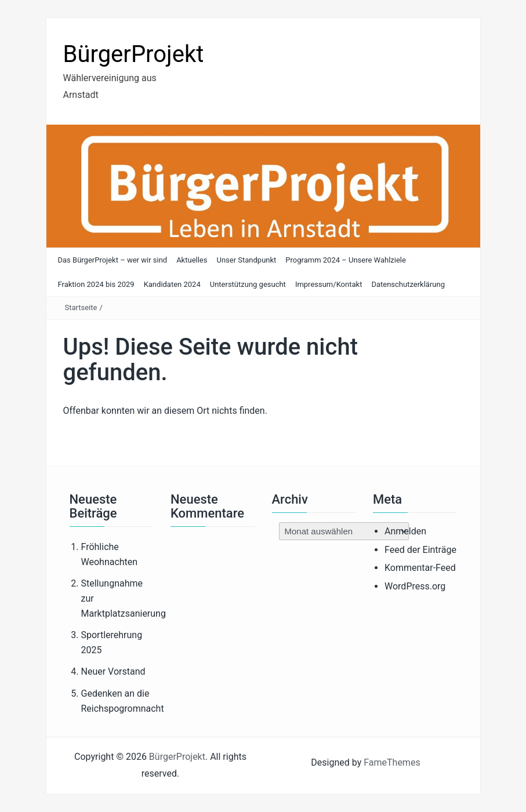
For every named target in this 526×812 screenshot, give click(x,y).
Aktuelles (192, 260)
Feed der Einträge (420, 550)
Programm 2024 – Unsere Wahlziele (346, 260)
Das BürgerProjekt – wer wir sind (113, 260)
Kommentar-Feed (420, 568)
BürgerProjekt (134, 54)
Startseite (81, 307)
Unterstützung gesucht (248, 284)
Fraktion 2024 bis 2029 (96, 284)
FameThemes (392, 762)
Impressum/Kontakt (329, 284)
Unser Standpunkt (246, 260)
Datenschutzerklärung (408, 284)
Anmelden (405, 531)
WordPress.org (415, 586)
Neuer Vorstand (113, 671)
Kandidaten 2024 (172, 284)
